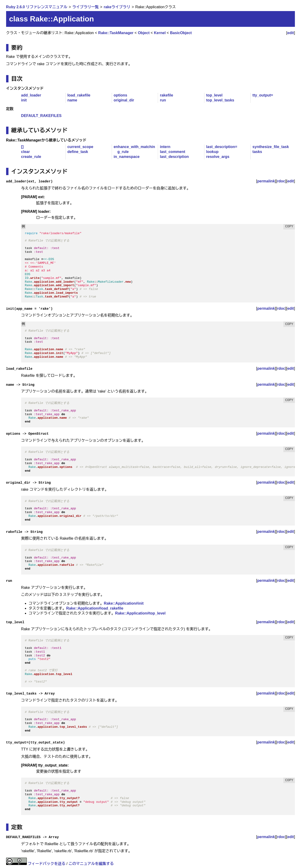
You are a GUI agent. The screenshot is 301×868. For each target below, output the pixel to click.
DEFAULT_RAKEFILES (41, 116)
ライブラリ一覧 (86, 7)
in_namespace (127, 157)
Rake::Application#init (124, 603)
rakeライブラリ (117, 7)
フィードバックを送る (47, 864)
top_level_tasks (220, 100)
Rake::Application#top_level (140, 613)
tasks (257, 152)
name (72, 100)
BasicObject (181, 33)
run (163, 100)
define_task (78, 152)
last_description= (222, 147)
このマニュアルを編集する (91, 864)
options (120, 95)
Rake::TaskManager (116, 33)
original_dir (124, 100)
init (24, 100)
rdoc (281, 181)
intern (165, 147)
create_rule (31, 157)
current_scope (80, 147)
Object (144, 33)
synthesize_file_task (271, 147)
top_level (214, 95)
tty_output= (263, 95)
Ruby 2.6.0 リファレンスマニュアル (37, 7)
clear (26, 152)
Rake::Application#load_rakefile (95, 608)
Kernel (160, 33)
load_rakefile (79, 95)
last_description (174, 157)
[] (22, 147)
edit (291, 33)
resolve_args (218, 157)
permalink (266, 181)
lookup (212, 152)
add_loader (31, 95)
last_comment (173, 152)
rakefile (166, 95)
